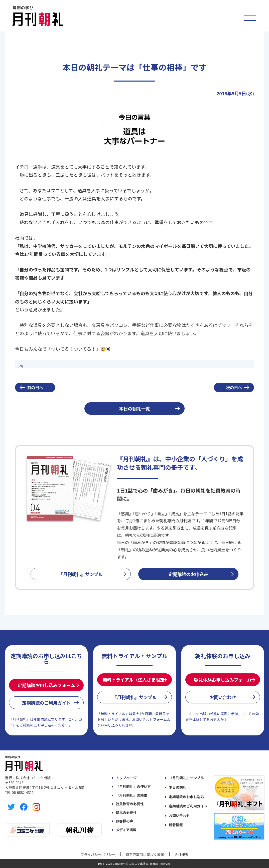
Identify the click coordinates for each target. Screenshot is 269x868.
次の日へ (234, 387)
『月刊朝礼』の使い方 (133, 787)
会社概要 (182, 854)
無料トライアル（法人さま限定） (136, 680)
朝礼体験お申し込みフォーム (223, 680)
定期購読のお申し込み (186, 797)
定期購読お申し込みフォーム (46, 685)
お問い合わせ (223, 697)
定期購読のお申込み (188, 574)
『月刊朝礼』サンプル (81, 574)
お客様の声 (124, 821)
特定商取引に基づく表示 (145, 854)
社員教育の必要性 (130, 804)
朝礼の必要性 (126, 813)
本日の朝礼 (178, 787)
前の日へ (35, 387)
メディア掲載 (126, 830)
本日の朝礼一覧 (134, 408)
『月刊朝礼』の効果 (131, 795)
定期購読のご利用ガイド (46, 703)
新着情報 (176, 825)
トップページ (126, 778)
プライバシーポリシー (98, 854)
